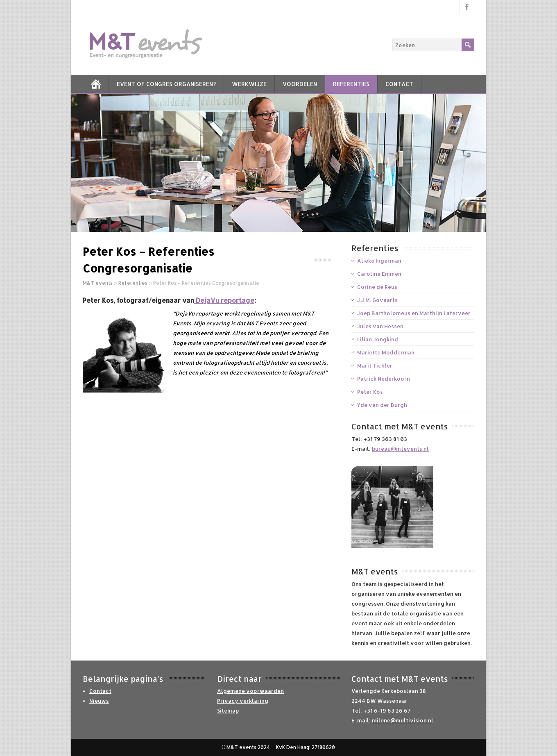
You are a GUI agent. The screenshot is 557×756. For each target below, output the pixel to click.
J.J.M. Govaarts (377, 300)
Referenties (351, 84)
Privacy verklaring (243, 701)
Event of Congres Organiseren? (166, 84)
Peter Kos (370, 392)
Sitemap (228, 711)
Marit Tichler (375, 366)
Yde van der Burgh (382, 405)
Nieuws (99, 701)
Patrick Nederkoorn (384, 379)
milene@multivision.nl (403, 720)
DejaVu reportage (224, 300)
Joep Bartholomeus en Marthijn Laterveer (414, 313)
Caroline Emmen (379, 274)
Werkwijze (249, 84)
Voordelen (300, 84)
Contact (399, 84)
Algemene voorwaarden (250, 691)
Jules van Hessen (380, 326)
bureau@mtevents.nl (400, 449)
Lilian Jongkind (378, 339)
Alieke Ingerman (379, 261)
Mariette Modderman (386, 352)
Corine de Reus (377, 287)
